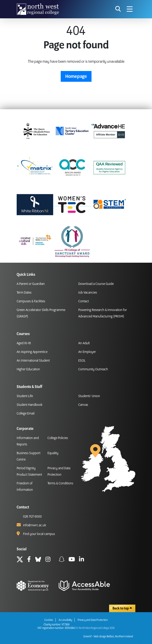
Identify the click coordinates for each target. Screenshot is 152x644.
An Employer (87, 352)
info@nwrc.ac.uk (35, 525)
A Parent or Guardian (31, 284)
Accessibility (65, 620)
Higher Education (28, 369)
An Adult (84, 343)
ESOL (82, 361)
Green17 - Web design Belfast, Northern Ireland (108, 637)
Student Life (25, 396)
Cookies (49, 620)
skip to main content (4, 4)
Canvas (83, 405)
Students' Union (89, 396)
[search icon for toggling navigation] (118, 9)
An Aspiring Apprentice (32, 352)
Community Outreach (93, 369)
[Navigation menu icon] (130, 9)
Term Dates (24, 293)
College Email (26, 414)
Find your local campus (39, 534)
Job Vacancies (88, 293)
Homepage (76, 76)
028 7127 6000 (32, 517)
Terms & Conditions (60, 483)
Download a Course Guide (96, 284)
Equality (53, 453)
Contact (84, 301)
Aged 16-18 (24, 343)
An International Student (33, 361)
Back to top (122, 608)
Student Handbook (30, 405)
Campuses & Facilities (31, 301)
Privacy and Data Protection (93, 620)
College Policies (58, 438)
